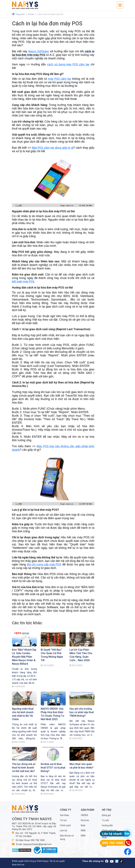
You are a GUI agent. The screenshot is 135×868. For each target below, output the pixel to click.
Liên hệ (63, 831)
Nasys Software (39, 51)
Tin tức (31, 14)
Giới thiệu (64, 815)
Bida (83, 825)
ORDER (84, 815)
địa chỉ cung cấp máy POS (44, 564)
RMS (83, 831)
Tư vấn (105, 820)
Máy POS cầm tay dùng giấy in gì (53, 148)
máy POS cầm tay (60, 79)
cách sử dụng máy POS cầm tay (68, 64)
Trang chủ (18, 14)
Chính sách (65, 825)
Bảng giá (106, 815)
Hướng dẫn (107, 825)
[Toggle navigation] (120, 5)
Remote (85, 820)
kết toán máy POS (23, 281)
